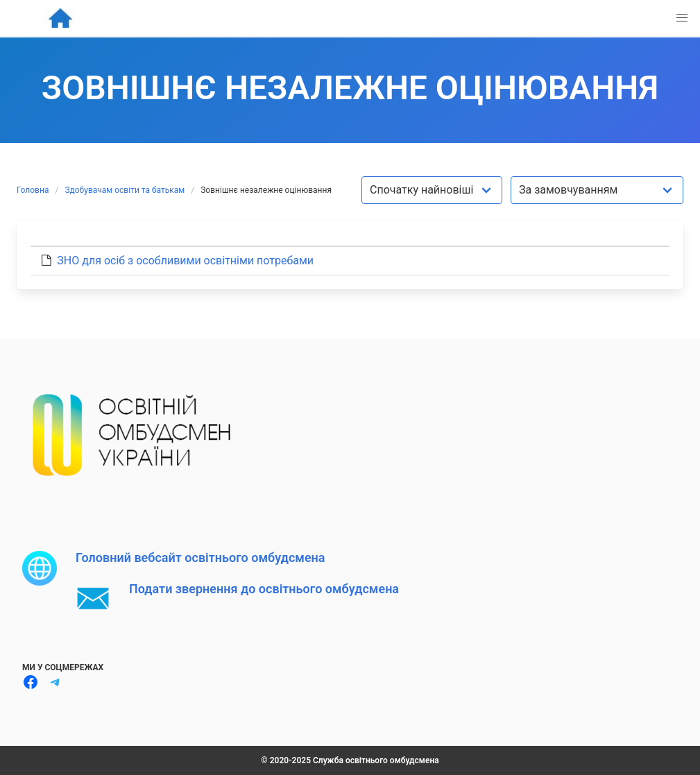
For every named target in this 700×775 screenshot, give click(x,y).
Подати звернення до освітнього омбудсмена (264, 589)
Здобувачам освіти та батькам (125, 190)
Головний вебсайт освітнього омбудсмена (200, 557)
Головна (33, 190)
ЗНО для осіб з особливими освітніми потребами (185, 261)
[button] (682, 18)
